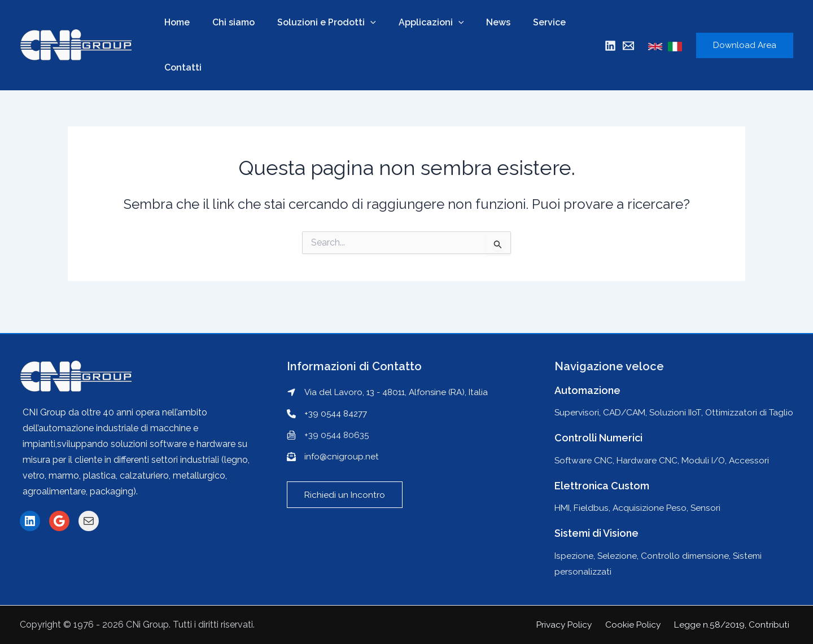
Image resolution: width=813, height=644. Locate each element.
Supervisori (577, 397)
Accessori (754, 460)
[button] (345, 479)
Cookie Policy (639, 625)
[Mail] (628, 46)
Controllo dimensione (688, 556)
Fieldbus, (595, 508)
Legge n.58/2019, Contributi (735, 625)
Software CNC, (586, 460)
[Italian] (675, 47)
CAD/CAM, (628, 397)
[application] (359, 23)
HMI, (565, 508)
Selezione (619, 556)
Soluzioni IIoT (681, 397)
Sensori (710, 508)
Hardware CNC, (651, 460)
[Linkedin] (610, 46)
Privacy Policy (572, 625)
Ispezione (574, 556)
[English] (655, 47)
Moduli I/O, (709, 460)
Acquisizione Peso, (655, 508)
